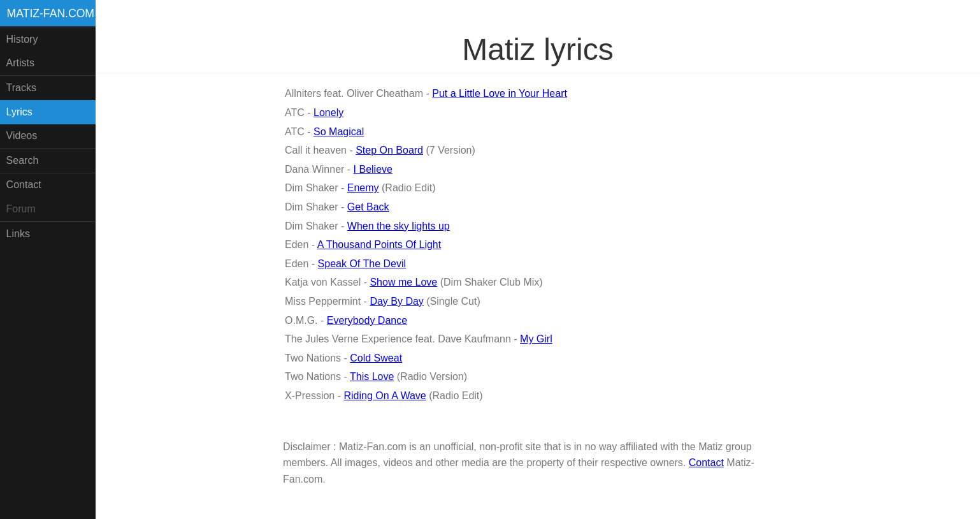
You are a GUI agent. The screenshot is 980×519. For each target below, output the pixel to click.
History (22, 39)
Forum (21, 209)
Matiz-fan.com (51, 13)
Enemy (363, 188)
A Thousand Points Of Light (379, 245)
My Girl (536, 339)
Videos (22, 135)
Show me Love (403, 282)
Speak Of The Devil (362, 264)
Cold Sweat (376, 358)
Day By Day (396, 301)
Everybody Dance (367, 320)
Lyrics (19, 112)
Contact (24, 185)
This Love (372, 376)
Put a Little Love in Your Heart (500, 93)
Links (18, 234)
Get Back (368, 207)
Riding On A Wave (385, 396)
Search (23, 160)
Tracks (21, 88)
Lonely (328, 113)
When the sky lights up (399, 226)
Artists (20, 63)
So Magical (339, 132)
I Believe (373, 169)
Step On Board (389, 150)
